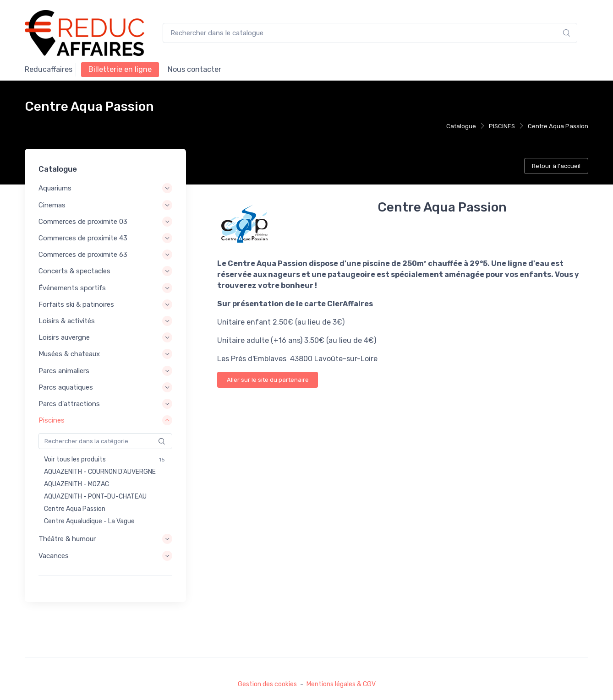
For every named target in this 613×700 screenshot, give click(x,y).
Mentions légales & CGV (341, 684)
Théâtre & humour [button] (67, 539)
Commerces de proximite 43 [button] (83, 238)
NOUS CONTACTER (194, 69)
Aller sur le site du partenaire (268, 380)
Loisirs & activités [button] (67, 321)
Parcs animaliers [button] (64, 371)
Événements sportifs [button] (72, 288)
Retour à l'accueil (556, 166)
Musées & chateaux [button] (69, 354)
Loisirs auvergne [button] (64, 337)
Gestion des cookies (267, 684)
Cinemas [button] (52, 205)
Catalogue (461, 126)
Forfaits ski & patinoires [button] (76, 304)
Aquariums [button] (55, 189)
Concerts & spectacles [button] (74, 271)
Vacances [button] (54, 556)
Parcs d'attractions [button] (69, 404)
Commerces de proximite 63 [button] (83, 255)
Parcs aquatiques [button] (66, 387)
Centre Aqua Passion (558, 126)
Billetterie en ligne (120, 69)
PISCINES (502, 126)
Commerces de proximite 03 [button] (83, 222)
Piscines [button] (52, 420)
